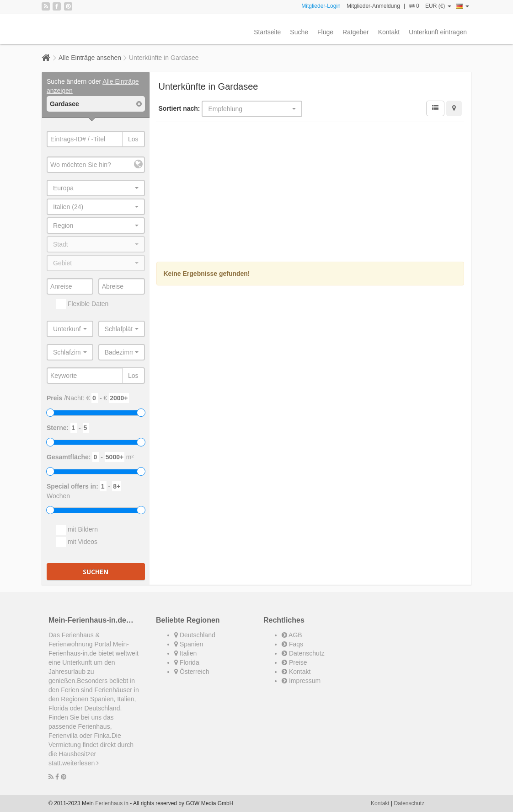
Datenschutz (303, 653)
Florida (187, 662)
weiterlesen (80, 763)
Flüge (325, 32)
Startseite (267, 32)
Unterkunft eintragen (438, 32)
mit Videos (77, 542)
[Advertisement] (310, 193)
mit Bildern (77, 530)
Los (133, 139)
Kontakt (389, 32)
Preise (294, 662)
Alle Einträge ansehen (90, 58)
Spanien (189, 644)
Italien (185, 653)
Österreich (192, 672)
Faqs (292, 644)
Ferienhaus (109, 803)
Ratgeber (356, 32)
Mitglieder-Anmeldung (373, 6)
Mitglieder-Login (321, 6)
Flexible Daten (82, 304)
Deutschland (195, 635)
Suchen (96, 572)
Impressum (301, 681)
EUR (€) (438, 6)
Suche (299, 32)
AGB (292, 635)
